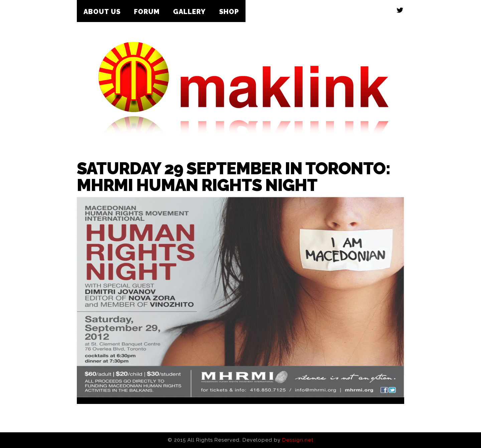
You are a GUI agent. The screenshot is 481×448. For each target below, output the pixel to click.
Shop (229, 12)
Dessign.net (298, 440)
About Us (102, 12)
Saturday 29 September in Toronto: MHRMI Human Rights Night (234, 177)
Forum (147, 12)
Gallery (189, 12)
